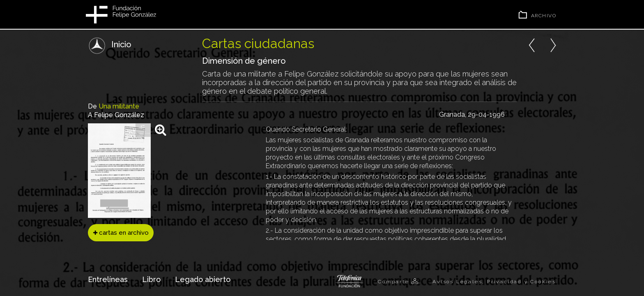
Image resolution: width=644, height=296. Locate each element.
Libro (151, 279)
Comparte (395, 282)
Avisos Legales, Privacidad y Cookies (494, 282)
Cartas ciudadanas (258, 43)
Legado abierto (203, 279)
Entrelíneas (108, 279)
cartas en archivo (121, 233)
